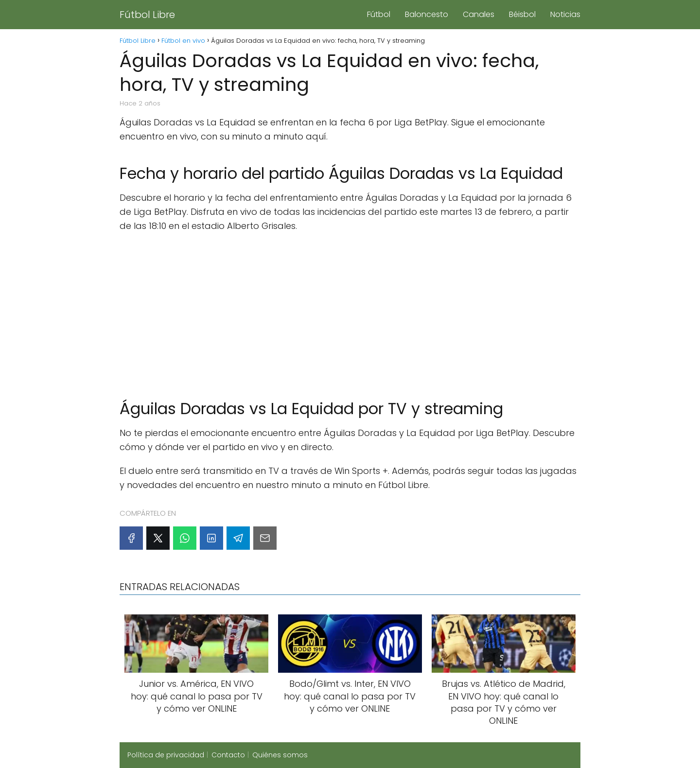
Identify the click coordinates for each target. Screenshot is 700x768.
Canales (479, 14)
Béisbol (522, 14)
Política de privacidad (166, 755)
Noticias (565, 14)
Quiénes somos (280, 755)
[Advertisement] (350, 311)
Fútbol (379, 14)
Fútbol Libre (147, 15)
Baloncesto (427, 14)
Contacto (228, 755)
